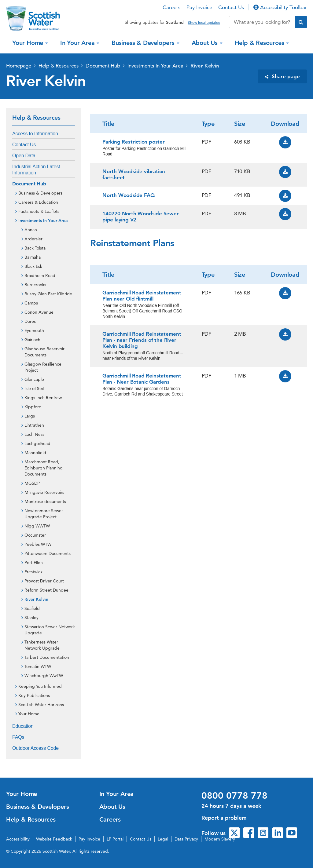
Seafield (32, 608)
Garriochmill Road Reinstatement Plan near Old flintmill (142, 296)
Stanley (31, 618)
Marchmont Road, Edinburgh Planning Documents (44, 468)
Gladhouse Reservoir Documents (44, 352)
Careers (171, 7)
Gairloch (32, 340)
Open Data (24, 156)
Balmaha (33, 257)
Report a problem (224, 818)
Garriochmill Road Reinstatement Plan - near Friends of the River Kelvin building (142, 340)
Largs (30, 416)
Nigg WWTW (37, 526)
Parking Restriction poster (134, 142)
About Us (206, 43)
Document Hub (103, 66)
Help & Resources (260, 43)
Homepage (19, 66)
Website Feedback (54, 839)
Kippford (33, 407)
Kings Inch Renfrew (43, 398)
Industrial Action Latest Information (36, 170)
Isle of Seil (34, 388)
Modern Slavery (220, 839)
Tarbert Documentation (47, 657)
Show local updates (204, 23)
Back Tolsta (35, 248)
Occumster (35, 535)
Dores (30, 321)
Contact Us (231, 7)
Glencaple (34, 379)
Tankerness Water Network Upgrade (42, 645)
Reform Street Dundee (46, 590)
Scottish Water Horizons (41, 705)
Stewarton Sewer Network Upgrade (50, 630)
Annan (31, 230)
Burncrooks (35, 285)
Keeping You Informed (40, 686)
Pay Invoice (199, 7)
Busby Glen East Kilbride (48, 294)
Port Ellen (34, 563)
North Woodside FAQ (128, 195)
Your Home (29, 43)
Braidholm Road (40, 275)
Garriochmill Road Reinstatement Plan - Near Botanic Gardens (142, 379)
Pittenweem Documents (48, 553)
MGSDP (32, 483)
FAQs (18, 737)
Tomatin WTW (38, 666)
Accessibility (18, 839)
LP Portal (115, 839)
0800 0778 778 (234, 796)
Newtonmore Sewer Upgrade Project (44, 514)
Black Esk (33, 266)
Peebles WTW (38, 544)
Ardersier (33, 239)
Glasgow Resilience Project (43, 367)
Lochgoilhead (37, 443)
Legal (163, 839)
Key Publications (34, 695)
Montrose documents (45, 501)
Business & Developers (144, 43)
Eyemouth (34, 330)
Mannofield (35, 453)
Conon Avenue (39, 312)
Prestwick (33, 572)
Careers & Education (38, 202)
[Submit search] (301, 22)
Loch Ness (34, 434)
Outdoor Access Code (35, 748)
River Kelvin (205, 66)
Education (23, 726)
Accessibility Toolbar (280, 7)
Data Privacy (186, 839)
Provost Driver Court (44, 581)
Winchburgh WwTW (44, 676)
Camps (31, 303)
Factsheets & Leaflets (39, 211)
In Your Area (78, 43)
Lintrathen (34, 425)
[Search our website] (262, 22)
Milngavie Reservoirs (44, 492)
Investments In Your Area (155, 66)
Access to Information (35, 134)
